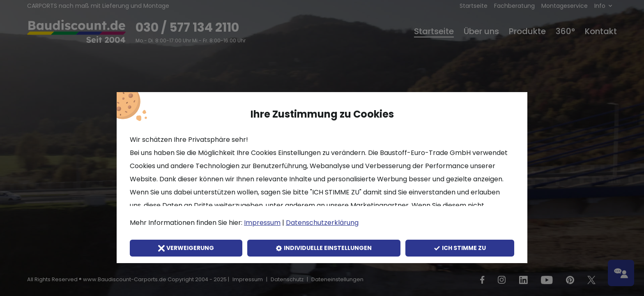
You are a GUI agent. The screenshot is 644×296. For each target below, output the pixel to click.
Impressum (262, 223)
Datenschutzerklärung (322, 223)
